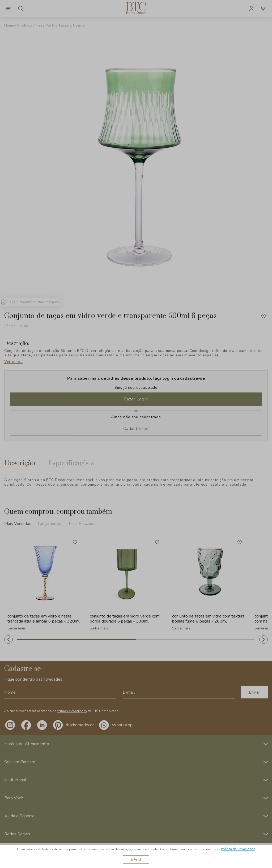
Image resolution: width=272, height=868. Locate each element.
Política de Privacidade (238, 849)
